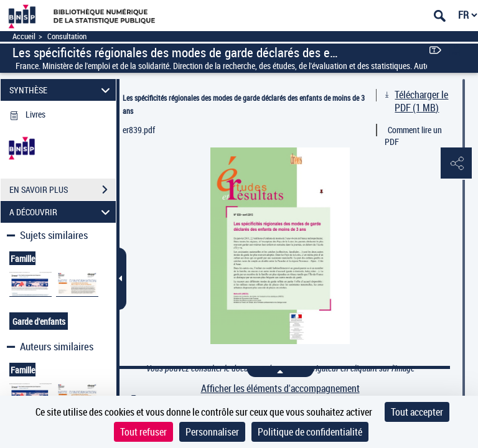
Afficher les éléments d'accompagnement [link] (280, 389)
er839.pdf (139, 130)
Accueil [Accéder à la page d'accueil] (24, 36)
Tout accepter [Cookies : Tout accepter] (417, 412)
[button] (456, 164)
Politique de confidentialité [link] (310, 432)
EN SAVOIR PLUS (63, 190)
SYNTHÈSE (62, 90)
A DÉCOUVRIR (62, 212)
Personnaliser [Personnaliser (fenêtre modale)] (212, 432)
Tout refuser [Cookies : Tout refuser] (143, 432)
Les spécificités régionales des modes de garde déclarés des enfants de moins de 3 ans (244, 104)
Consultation (67, 36)
